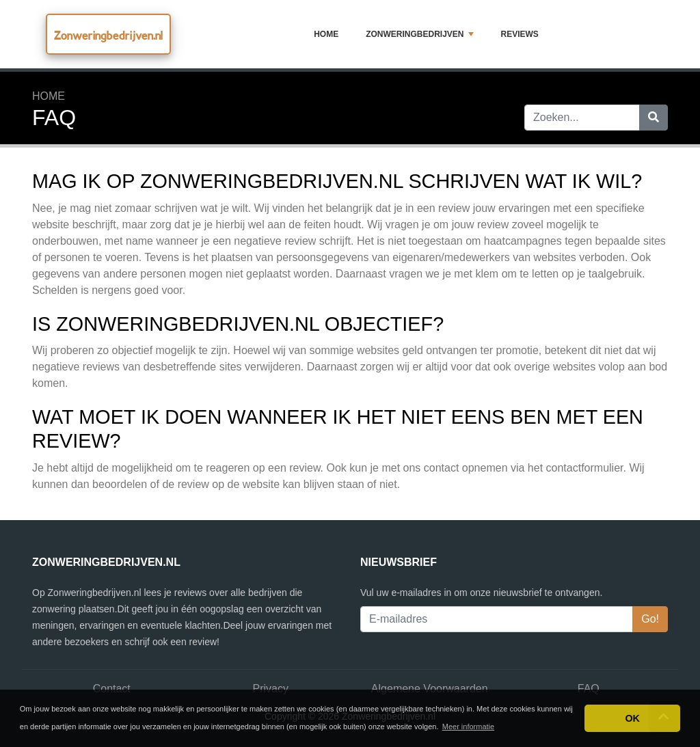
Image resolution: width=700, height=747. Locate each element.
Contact (112, 689)
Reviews (520, 34)
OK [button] (632, 718)
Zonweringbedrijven (419, 34)
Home (326, 34)
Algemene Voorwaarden (430, 689)
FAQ (589, 689)
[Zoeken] (654, 118)
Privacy (271, 689)
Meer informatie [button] (468, 726)
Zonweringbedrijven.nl (108, 35)
